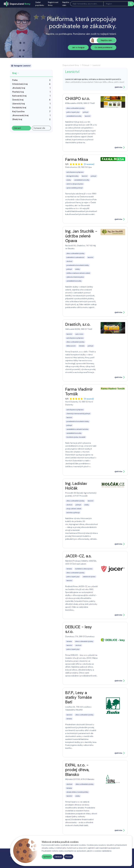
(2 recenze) (89, 164)
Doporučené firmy (71, 65)
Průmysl (86, 65)
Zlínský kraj (17, 119)
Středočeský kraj (20, 84)
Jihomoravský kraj (20, 115)
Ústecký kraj (18, 100)
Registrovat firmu (53, 4)
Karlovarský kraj (19, 96)
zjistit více (119, 87)
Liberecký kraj (19, 104)
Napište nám (66, 4)
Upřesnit (47, 857)
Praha (15, 80)
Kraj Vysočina (18, 111)
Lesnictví (96, 65)
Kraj (14, 73)
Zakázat (58, 857)
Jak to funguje (78, 47)
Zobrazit (17, 128)
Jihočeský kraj (19, 88)
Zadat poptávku (40, 4)
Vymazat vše (39, 128)
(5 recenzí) (89, 399)
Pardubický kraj (19, 108)
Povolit (69, 857)
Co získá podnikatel (103, 47)
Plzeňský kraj (18, 92)
